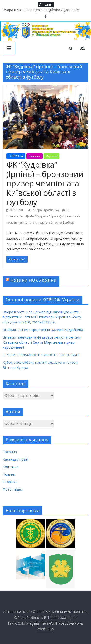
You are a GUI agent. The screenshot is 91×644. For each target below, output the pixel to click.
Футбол (52, 156)
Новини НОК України (33, 280)
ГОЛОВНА (16, 156)
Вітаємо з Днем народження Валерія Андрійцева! (43, 330)
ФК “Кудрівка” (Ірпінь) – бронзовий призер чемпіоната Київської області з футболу (45, 183)
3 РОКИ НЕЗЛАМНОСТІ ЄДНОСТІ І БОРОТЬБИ (41, 355)
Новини (35, 156)
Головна (10, 452)
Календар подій (15, 459)
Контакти (11, 467)
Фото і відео (13, 489)
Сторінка (10, 482)
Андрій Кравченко (46, 210)
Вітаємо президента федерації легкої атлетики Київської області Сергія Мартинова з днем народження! (42, 342)
